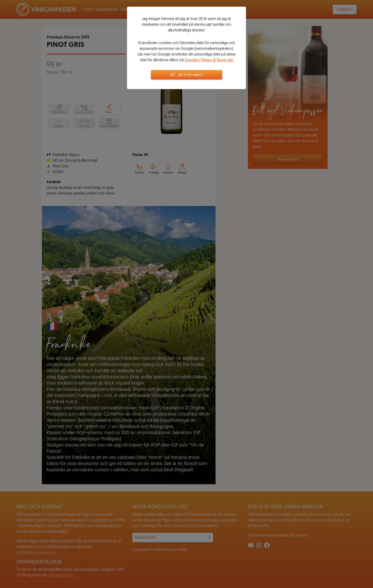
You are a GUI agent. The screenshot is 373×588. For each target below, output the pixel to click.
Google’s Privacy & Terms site (209, 60)
